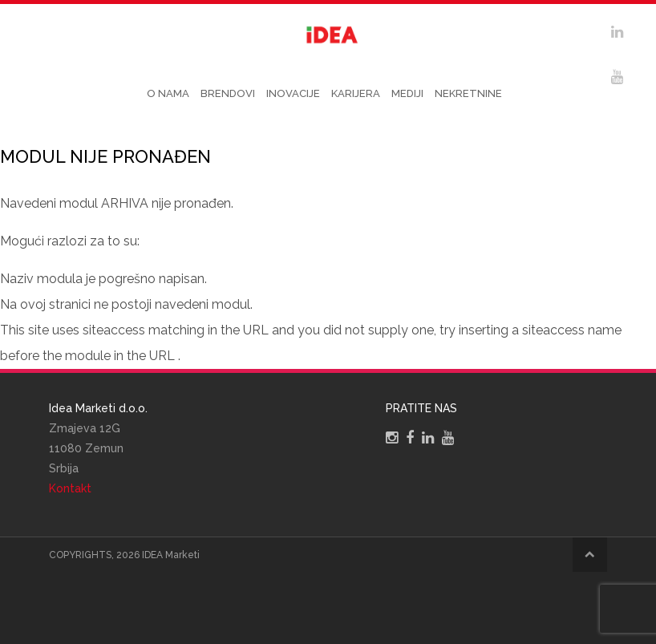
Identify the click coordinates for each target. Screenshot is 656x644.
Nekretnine (468, 93)
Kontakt (70, 488)
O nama (168, 93)
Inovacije (293, 93)
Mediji (407, 93)
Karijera (356, 93)
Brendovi (228, 93)
